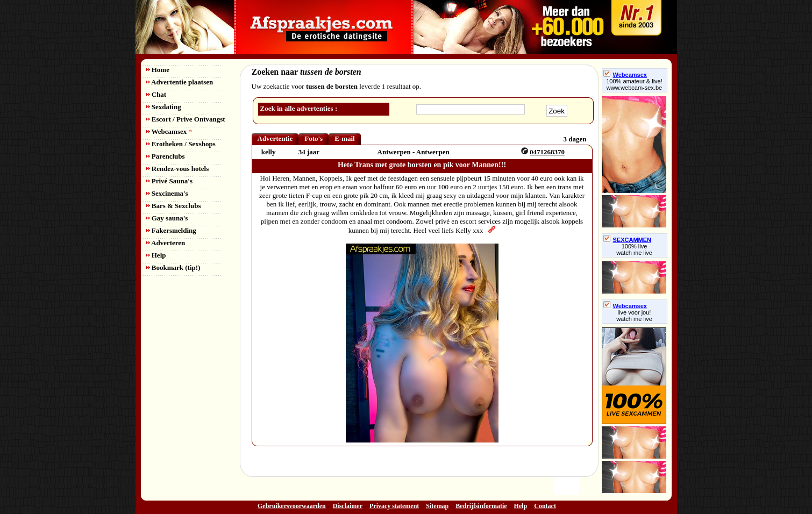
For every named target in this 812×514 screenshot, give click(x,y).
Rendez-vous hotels (178, 169)
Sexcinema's (167, 193)
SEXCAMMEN (628, 240)
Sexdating (164, 107)
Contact (545, 506)
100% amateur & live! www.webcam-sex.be (634, 84)
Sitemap (437, 506)
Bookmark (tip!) (173, 267)
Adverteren (166, 243)
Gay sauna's (167, 218)
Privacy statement (394, 506)
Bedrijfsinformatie (481, 506)
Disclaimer (348, 506)
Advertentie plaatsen (180, 82)
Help (156, 255)
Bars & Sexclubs (174, 206)
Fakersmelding (171, 230)
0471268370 (547, 152)
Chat (156, 94)
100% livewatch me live (634, 249)
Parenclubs (166, 156)
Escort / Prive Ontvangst (186, 119)
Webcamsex (169, 131)
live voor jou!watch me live (634, 316)
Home (158, 70)
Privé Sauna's (169, 181)
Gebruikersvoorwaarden (292, 506)
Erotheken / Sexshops (181, 144)
